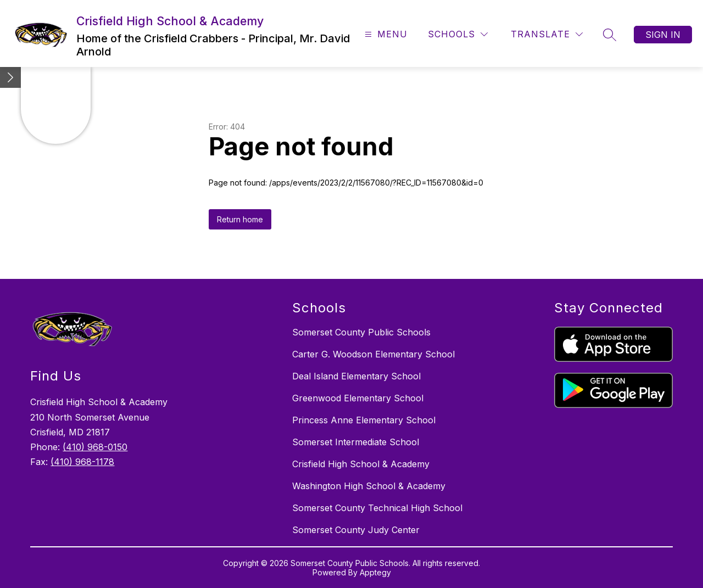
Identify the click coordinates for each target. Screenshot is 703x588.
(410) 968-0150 (95, 447)
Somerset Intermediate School (356, 442)
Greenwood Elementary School (358, 398)
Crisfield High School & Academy (361, 464)
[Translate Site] (547, 34)
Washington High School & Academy (369, 486)
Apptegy (375, 572)
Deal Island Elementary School (356, 376)
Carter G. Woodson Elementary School (373, 354)
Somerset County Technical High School (377, 508)
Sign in (663, 35)
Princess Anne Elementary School (364, 420)
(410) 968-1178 (82, 462)
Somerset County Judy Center (356, 530)
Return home (240, 219)
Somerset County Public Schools (361, 332)
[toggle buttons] (10, 77)
